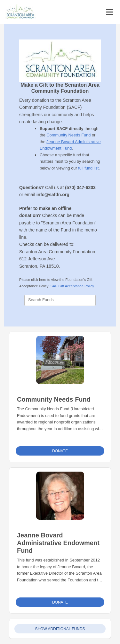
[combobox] (60, 300)
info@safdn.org (53, 195)
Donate (60, 451)
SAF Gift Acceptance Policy (72, 286)
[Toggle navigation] (109, 12)
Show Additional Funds (60, 629)
